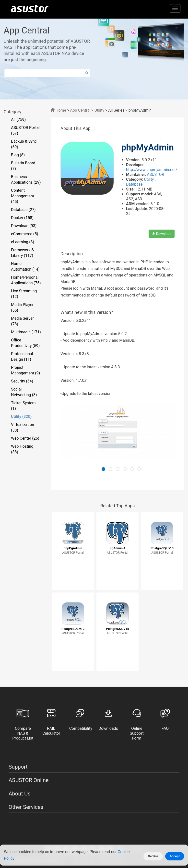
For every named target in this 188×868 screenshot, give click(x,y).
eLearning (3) (23, 242)
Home (58, 110)
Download (162, 234)
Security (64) (22, 381)
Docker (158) (22, 218)
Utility (99, 110)
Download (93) (24, 226)
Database (134, 184)
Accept (175, 856)
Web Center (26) (25, 438)
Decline (153, 856)
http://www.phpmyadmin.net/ (152, 170)
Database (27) (23, 210)
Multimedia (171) (26, 332)
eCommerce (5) (25, 234)
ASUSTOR (155, 175)
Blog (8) (18, 155)
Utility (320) (21, 417)
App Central (80, 110)
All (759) (18, 120)
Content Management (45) (23, 196)
